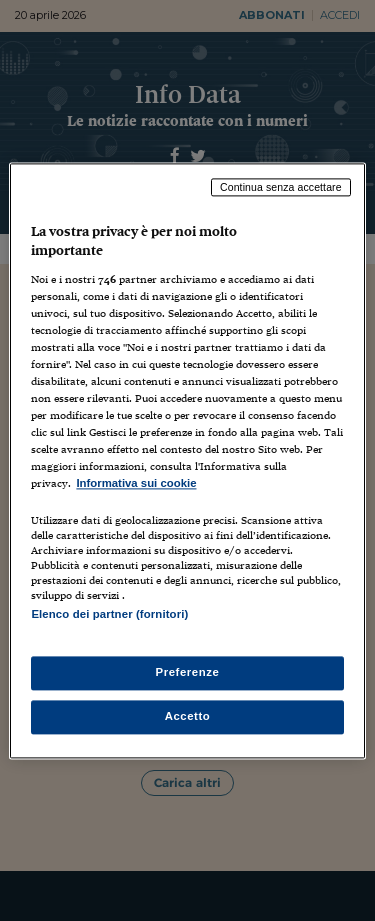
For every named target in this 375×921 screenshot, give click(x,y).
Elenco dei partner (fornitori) (109, 614)
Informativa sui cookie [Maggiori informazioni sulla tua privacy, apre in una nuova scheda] (136, 484)
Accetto (188, 716)
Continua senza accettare (281, 187)
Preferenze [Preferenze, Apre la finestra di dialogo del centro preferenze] (188, 672)
